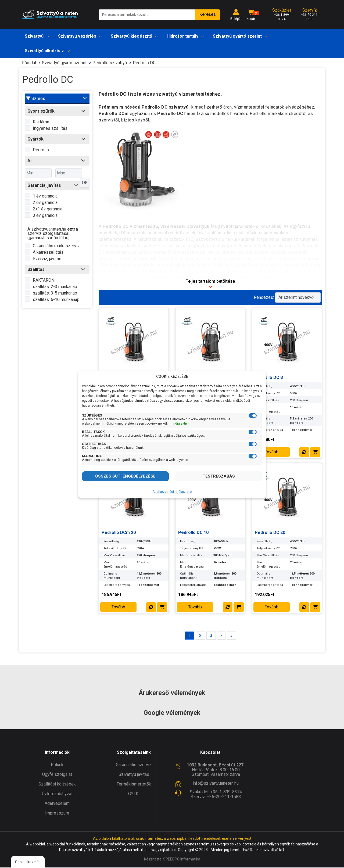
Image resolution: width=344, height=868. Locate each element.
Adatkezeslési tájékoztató (172, 492)
